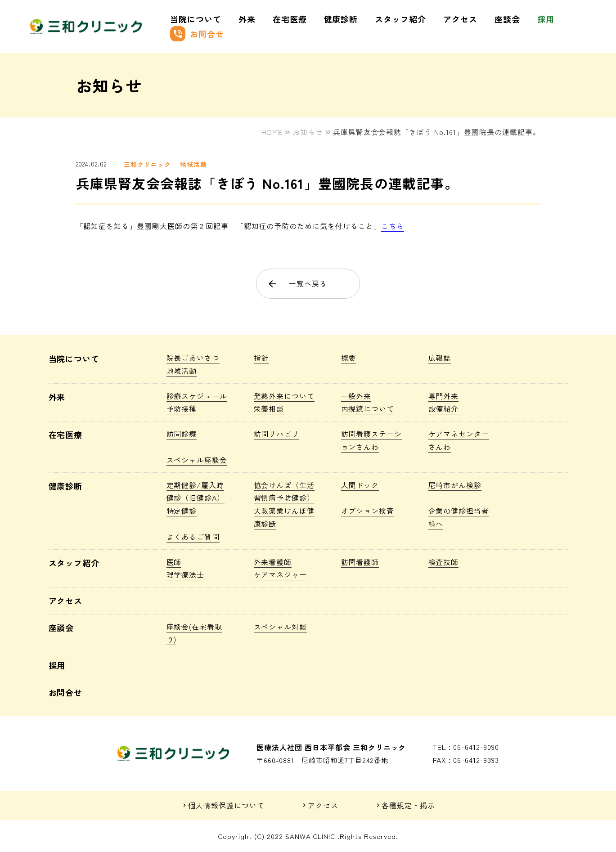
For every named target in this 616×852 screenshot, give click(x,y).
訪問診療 (182, 434)
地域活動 (193, 164)
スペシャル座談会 (197, 460)
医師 (174, 562)
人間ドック (360, 485)
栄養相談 (269, 408)
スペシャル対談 (281, 627)
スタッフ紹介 (400, 19)
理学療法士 (186, 574)
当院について (196, 19)
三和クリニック (147, 164)
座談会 (507, 19)
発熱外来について (284, 396)
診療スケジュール (197, 396)
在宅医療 (290, 19)
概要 (349, 358)
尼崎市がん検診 (455, 485)
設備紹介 (444, 408)
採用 (546, 19)
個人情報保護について (226, 805)
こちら (393, 226)
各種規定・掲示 (408, 805)
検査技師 (444, 562)
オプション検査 (368, 511)
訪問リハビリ (277, 434)
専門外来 (444, 396)
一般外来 (356, 396)
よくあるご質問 (193, 537)
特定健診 (182, 511)
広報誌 (440, 358)
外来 (247, 19)
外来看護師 (273, 562)
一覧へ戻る (297, 283)
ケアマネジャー (281, 574)
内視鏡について (368, 408)
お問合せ (197, 34)
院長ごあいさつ (193, 358)
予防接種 (182, 408)
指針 (261, 358)
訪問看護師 (360, 562)
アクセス (460, 19)
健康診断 (341, 19)
